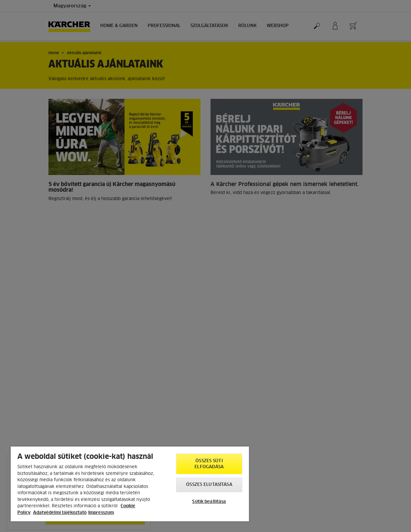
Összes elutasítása (209, 485)
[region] (130, 484)
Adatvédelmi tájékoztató (60, 513)
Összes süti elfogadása (209, 464)
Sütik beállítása (209, 502)
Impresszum (101, 513)
